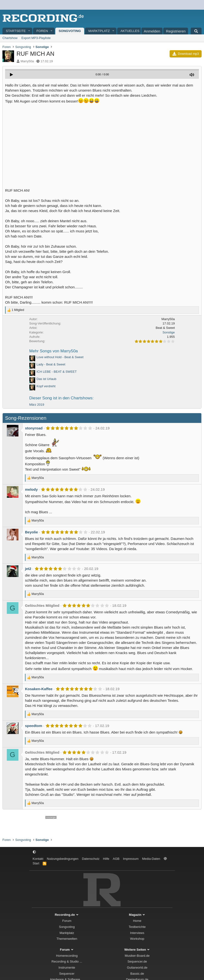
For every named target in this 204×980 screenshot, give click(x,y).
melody (31, 489)
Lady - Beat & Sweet (51, 364)
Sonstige (169, 332)
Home (137, 921)
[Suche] (196, 31)
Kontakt (38, 859)
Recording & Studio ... (67, 961)
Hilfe (106, 859)
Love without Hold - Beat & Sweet (60, 357)
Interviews (137, 933)
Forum (67, 921)
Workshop (137, 939)
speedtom (34, 726)
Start (36, 863)
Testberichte (137, 927)
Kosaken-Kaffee (39, 689)
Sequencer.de (137, 961)
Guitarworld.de (137, 968)
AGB (116, 859)
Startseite (16, 31)
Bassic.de (137, 974)
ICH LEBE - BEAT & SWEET (57, 372)
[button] (29, 31)
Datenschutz (91, 859)
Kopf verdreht (46, 386)
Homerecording (67, 956)
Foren (42, 31)
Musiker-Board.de (137, 956)
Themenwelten (67, 939)
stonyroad (34, 428)
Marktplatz (99, 31)
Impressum (131, 859)
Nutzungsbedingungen (63, 859)
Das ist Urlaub (47, 379)
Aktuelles (130, 31)
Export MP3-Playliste (36, 38)
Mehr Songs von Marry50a (54, 351)
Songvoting (70, 31)
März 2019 (37, 405)
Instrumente (67, 968)
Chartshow (10, 38)
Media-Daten (151, 859)
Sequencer (67, 974)
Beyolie (31, 532)
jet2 (28, 569)
